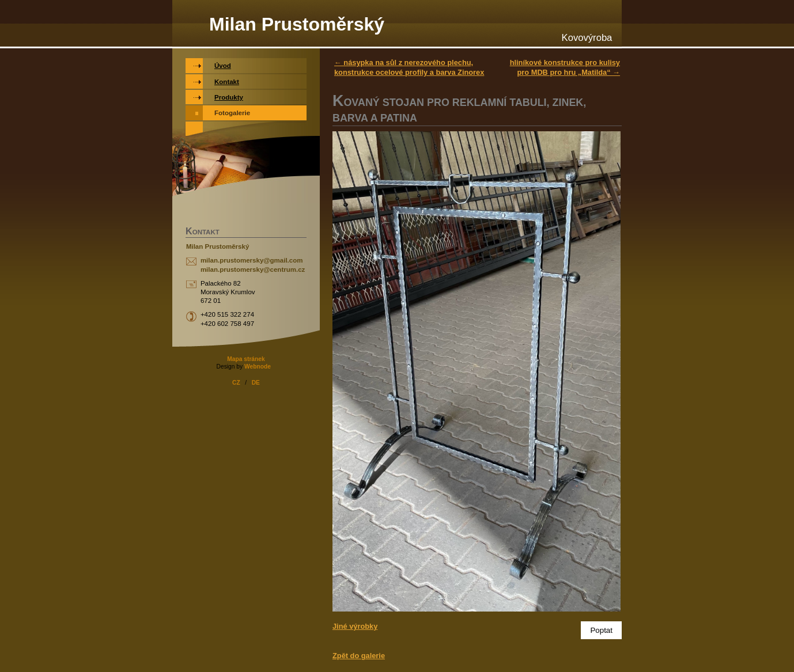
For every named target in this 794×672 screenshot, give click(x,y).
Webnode (258, 367)
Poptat (601, 630)
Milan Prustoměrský (297, 24)
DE (256, 383)
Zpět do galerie (359, 656)
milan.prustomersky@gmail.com (252, 260)
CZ (236, 383)
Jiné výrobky (355, 626)
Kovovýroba (587, 38)
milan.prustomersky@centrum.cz (253, 269)
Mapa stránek (246, 359)
